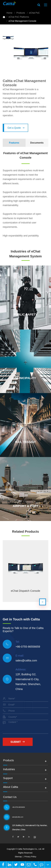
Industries (9, 770)
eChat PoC (34, 13)
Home (9, 13)
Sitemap (18, 857)
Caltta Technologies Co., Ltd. (30, 849)
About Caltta (11, 788)
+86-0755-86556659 (28, 647)
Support (8, 779)
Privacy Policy (30, 857)
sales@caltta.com (26, 660)
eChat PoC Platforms (19, 17)
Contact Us (10, 797)
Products (21, 13)
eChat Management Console (22, 21)
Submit (18, 742)
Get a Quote (16, 128)
